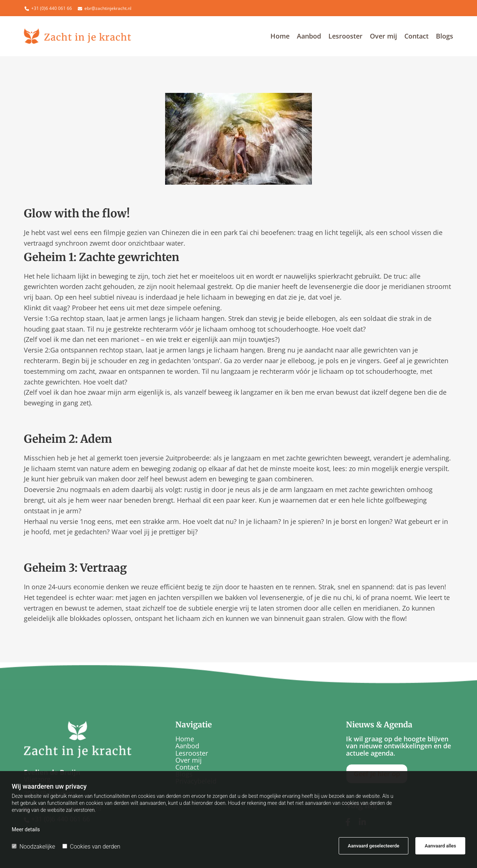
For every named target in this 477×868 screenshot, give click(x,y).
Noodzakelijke (33, 847)
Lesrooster (345, 37)
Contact (416, 37)
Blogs (445, 37)
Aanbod (309, 37)
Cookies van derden (91, 847)
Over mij (383, 37)
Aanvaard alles (440, 846)
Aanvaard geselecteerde (374, 846)
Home (280, 37)
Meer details (26, 829)
